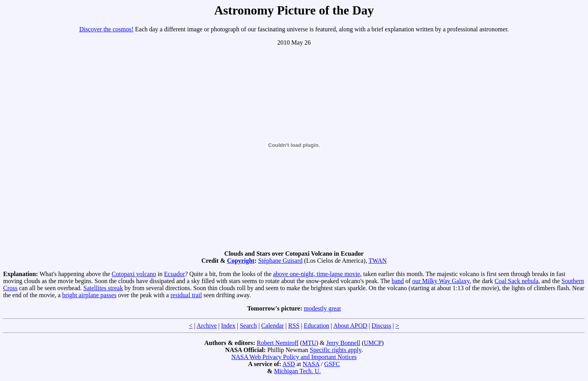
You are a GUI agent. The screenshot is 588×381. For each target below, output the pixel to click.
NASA (311, 364)
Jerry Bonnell (343, 343)
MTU (309, 343)
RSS (294, 326)
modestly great (322, 308)
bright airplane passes (90, 295)
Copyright (241, 261)
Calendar (273, 326)
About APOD (350, 326)
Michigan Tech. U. (297, 371)
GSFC (332, 364)
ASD (289, 364)
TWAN (378, 261)
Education (316, 326)
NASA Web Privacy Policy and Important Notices (294, 357)
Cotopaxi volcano (134, 274)
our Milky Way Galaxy (441, 281)
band (398, 281)
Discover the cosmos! (106, 29)
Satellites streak (103, 288)
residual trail (186, 295)
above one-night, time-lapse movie (317, 274)
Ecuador (175, 274)
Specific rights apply (336, 350)
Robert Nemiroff (278, 343)
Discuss (382, 326)
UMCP (373, 343)
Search (248, 326)
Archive (207, 326)
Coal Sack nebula (516, 281)
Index (228, 326)
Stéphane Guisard (280, 261)
